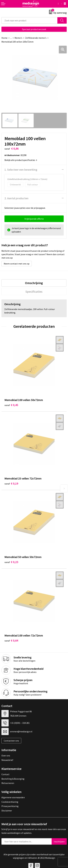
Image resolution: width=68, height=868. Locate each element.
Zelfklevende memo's (36, 38)
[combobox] (29, 20)
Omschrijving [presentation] (34, 283)
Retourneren (8, 783)
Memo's (18, 38)
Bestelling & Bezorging (13, 779)
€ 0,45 (11, 405)
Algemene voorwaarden (13, 797)
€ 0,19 (11, 483)
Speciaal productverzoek (34, 29)
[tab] (34, 283)
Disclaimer (7, 811)
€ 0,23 (11, 562)
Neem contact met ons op (17, 264)
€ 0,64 (11, 640)
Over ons (6, 756)
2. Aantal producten (16, 198)
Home (4, 38)
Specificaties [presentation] (34, 292)
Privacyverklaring (10, 806)
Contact (5, 774)
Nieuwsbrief (7, 760)
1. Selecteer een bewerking (21, 170)
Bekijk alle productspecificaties (21, 160)
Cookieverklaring (10, 802)
